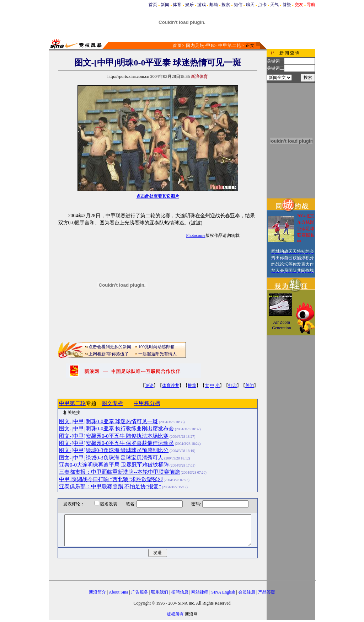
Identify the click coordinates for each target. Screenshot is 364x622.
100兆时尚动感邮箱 (156, 347)
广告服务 (140, 592)
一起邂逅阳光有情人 (157, 354)
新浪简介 (97, 592)
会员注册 (247, 592)
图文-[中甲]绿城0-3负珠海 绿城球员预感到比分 (114, 450)
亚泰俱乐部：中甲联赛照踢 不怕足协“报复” (110, 487)
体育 (177, 5)
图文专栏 (112, 403)
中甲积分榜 (147, 403)
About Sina (118, 592)
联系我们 (160, 592)
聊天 (250, 5)
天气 (274, 5)
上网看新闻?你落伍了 (109, 354)
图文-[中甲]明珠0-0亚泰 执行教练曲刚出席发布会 (116, 429)
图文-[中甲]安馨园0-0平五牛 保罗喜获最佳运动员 (116, 443)
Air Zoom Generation (281, 325)
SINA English (223, 592)
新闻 (165, 5)
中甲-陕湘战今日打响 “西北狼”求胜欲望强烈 (111, 479)
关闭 (250, 386)
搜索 (226, 5)
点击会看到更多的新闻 (110, 347)
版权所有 (175, 614)
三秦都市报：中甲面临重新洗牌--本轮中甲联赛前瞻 (119, 472)
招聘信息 (180, 592)
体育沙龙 (171, 386)
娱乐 (189, 5)
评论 (149, 386)
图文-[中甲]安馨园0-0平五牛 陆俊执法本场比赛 (114, 436)
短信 (238, 5)
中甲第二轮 (230, 46)
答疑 (287, 5)
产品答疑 (267, 592)
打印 (232, 386)
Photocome (196, 235)
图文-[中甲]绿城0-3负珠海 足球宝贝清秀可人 (111, 458)
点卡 (262, 5)
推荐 (192, 386)
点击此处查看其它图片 (158, 196)
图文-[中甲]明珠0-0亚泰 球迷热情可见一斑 (108, 421)
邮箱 (214, 5)
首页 (153, 5)
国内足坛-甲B (200, 46)
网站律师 (200, 592)
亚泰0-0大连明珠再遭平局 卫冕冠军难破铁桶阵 (114, 465)
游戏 (202, 5)
